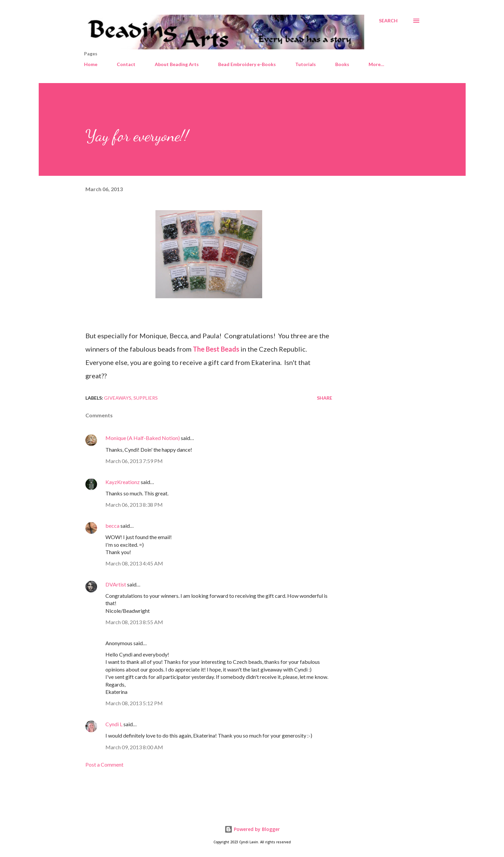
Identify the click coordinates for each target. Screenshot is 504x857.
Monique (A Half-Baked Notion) (143, 438)
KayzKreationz (123, 482)
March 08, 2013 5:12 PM (134, 703)
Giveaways (118, 398)
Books (342, 64)
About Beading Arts (177, 64)
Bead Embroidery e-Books (247, 64)
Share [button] (325, 398)
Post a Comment (104, 764)
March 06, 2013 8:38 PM (134, 505)
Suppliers (146, 398)
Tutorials (306, 64)
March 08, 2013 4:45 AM (134, 563)
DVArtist (116, 584)
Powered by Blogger (252, 829)
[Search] (388, 21)
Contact (126, 64)
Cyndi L (114, 724)
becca (112, 526)
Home (91, 64)
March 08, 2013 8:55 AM (134, 622)
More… (376, 64)
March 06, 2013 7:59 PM (134, 461)
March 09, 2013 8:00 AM (134, 747)
